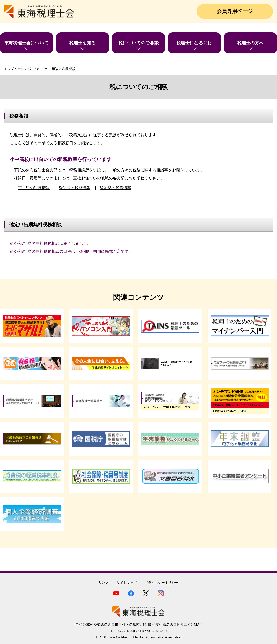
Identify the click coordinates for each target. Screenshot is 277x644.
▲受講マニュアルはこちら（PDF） (230, 411)
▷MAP (196, 625)
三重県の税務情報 (34, 188)
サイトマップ (127, 583)
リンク (104, 583)
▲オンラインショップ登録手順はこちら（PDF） (167, 407)
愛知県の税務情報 (75, 188)
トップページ (14, 69)
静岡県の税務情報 (115, 188)
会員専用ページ (235, 11)
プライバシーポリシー (161, 583)
